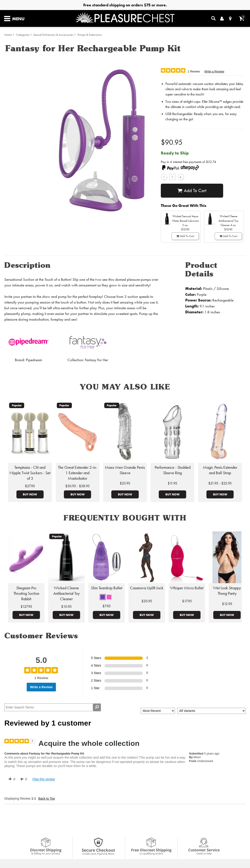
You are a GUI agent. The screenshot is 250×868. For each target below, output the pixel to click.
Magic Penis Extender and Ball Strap (220, 470)
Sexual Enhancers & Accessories (53, 35)
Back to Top (47, 798)
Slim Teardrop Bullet (107, 588)
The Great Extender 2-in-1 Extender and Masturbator (78, 473)
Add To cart (192, 191)
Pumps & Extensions (90, 35)
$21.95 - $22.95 (220, 483)
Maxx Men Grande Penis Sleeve (125, 470)
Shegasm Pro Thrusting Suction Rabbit (26, 593)
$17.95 (187, 601)
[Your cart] (242, 19)
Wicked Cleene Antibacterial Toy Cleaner (66, 593)
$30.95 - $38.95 (77, 486)
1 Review (194, 71)
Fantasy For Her (96, 360)
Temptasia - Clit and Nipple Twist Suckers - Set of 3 (30, 473)
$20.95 (147, 601)
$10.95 (66, 607)
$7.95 (107, 606)
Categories (23, 35)
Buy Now (30, 494)
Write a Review (214, 71)
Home (8, 35)
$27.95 (30, 486)
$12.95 (227, 604)
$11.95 (172, 483)
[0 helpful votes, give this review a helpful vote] (11, 779)
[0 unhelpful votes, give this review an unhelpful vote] (23, 779)
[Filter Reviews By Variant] (211, 711)
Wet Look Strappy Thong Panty (227, 591)
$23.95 (125, 483)
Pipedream (34, 360)
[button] (103, 597)
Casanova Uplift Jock (147, 588)
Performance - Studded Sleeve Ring (173, 470)
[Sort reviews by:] (158, 711)
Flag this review (43, 779)
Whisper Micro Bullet (187, 588)
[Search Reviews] (53, 707)
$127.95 (26, 607)
